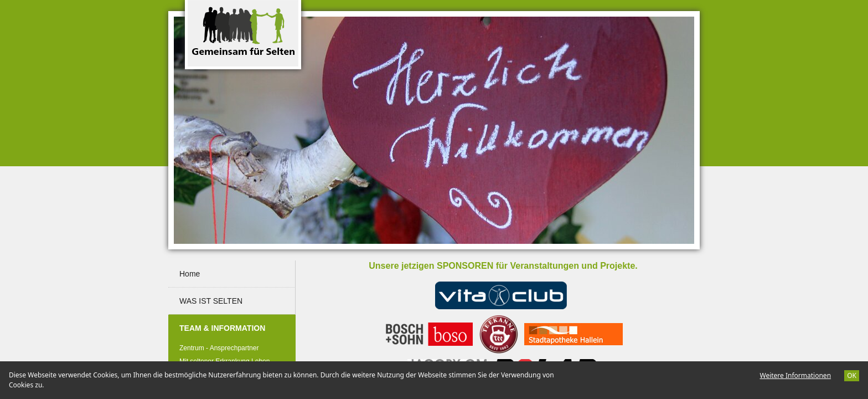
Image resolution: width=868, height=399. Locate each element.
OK (852, 375)
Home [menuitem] (190, 274)
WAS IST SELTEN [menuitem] (211, 301)
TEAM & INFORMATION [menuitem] (234, 323)
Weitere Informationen (795, 375)
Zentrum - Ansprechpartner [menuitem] (219, 348)
